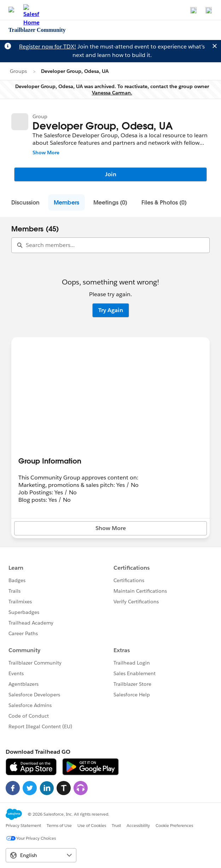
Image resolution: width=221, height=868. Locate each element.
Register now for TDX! (48, 47)
